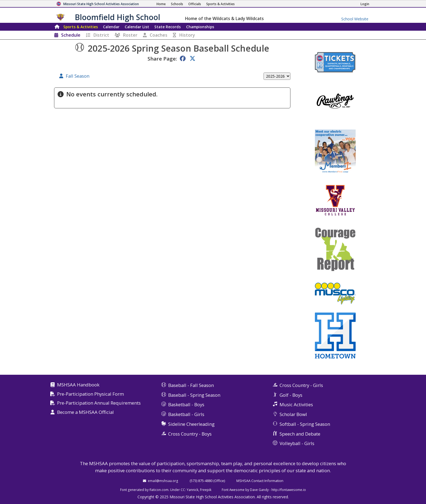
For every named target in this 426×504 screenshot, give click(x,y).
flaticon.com (159, 490)
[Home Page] (161, 4)
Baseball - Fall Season (191, 385)
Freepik (206, 490)
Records (167, 27)
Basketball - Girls (186, 414)
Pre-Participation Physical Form (90, 394)
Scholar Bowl (293, 414)
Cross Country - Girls (301, 385)
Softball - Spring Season (305, 424)
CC (183, 490)
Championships (200, 27)
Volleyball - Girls (297, 443)
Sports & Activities (81, 27)
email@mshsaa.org (163, 481)
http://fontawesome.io (289, 490)
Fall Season (78, 76)
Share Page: (162, 59)
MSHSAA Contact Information (260, 481)
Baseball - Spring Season (194, 395)
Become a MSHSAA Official (85, 412)
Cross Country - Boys (190, 434)
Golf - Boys (291, 395)
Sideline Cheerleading (191, 424)
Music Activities (296, 404)
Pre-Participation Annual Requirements (99, 403)
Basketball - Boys (186, 404)
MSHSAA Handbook (78, 385)
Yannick (192, 490)
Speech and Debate (300, 434)
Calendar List (137, 27)
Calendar (111, 27)
